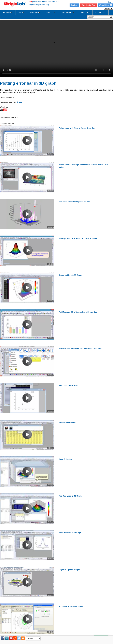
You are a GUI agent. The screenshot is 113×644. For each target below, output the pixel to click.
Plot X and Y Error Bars (68, 386)
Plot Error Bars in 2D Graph (70, 533)
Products (8, 12)
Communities (67, 12)
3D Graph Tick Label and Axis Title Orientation (78, 238)
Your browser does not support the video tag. (56, 49)
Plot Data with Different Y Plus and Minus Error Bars (80, 349)
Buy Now (74, 5)
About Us (85, 12)
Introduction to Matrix (68, 422)
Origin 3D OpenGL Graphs (70, 570)
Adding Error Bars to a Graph (71, 606)
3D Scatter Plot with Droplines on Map (74, 202)
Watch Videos (105, 5)
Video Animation (66, 459)
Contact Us (101, 12)
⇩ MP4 (20, 102)
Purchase (35, 12)
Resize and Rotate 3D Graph (70, 275)
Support (50, 12)
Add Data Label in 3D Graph (70, 496)
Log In (111, 2)
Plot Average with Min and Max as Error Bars (77, 128)
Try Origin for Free (88, 5)
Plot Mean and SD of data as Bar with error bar (78, 312)
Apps (21, 12)
